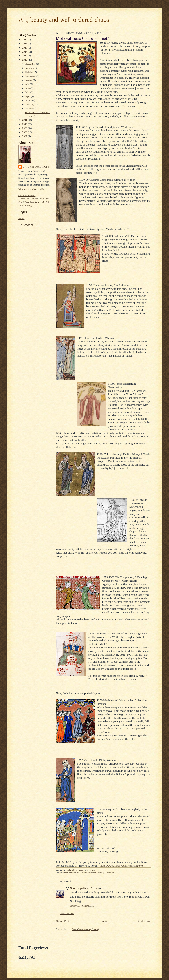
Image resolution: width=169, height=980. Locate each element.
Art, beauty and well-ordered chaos (64, 20)
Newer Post (62, 921)
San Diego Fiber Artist (84, 888)
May (28, 92)
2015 (25, 48)
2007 (25, 136)
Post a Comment (67, 914)
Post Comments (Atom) (85, 929)
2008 (25, 132)
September (31, 76)
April (28, 96)
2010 (25, 124)
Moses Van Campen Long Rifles (34, 199)
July (28, 84)
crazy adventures (71, 873)
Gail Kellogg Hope (36, 167)
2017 (25, 40)
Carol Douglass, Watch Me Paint (35, 202)
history (101, 873)
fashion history (89, 873)
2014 (25, 52)
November (31, 68)
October (30, 72)
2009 (25, 128)
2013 (25, 56)
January (29, 108)
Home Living (25, 206)
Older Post (144, 921)
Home (21, 218)
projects (110, 873)
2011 (25, 120)
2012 (25, 60)
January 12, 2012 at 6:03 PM (82, 906)
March (29, 100)
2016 (25, 44)
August (29, 80)
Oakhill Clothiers (27, 195)
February (30, 104)
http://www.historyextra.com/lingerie (122, 866)
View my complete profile (31, 189)
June (28, 88)
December (31, 64)
